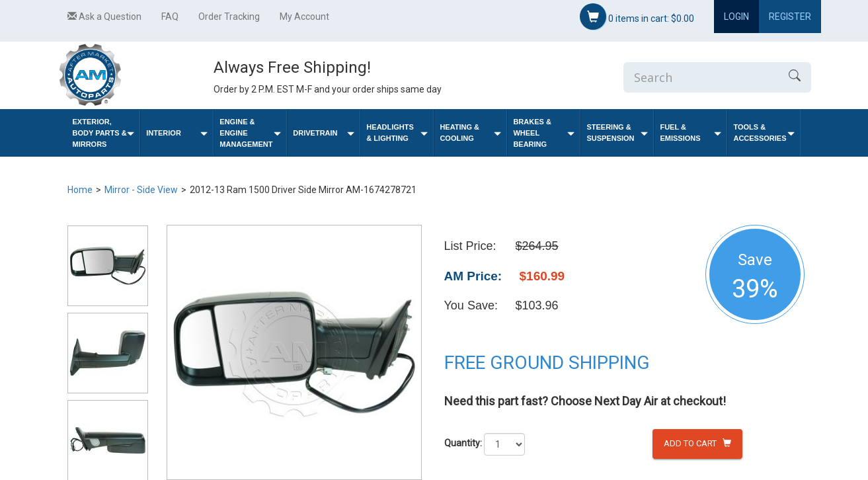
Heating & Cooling (470, 133)
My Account (304, 17)
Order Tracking (229, 17)
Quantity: (463, 443)
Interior (177, 133)
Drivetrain (324, 133)
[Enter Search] (701, 77)
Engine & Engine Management (250, 133)
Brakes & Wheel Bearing (544, 133)
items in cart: (637, 17)
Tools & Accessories (764, 133)
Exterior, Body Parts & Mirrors (104, 133)
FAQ (170, 17)
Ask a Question (104, 17)
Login (736, 17)
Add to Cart (697, 443)
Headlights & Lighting (397, 133)
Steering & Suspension (617, 133)
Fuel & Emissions (690, 133)
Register (790, 17)
